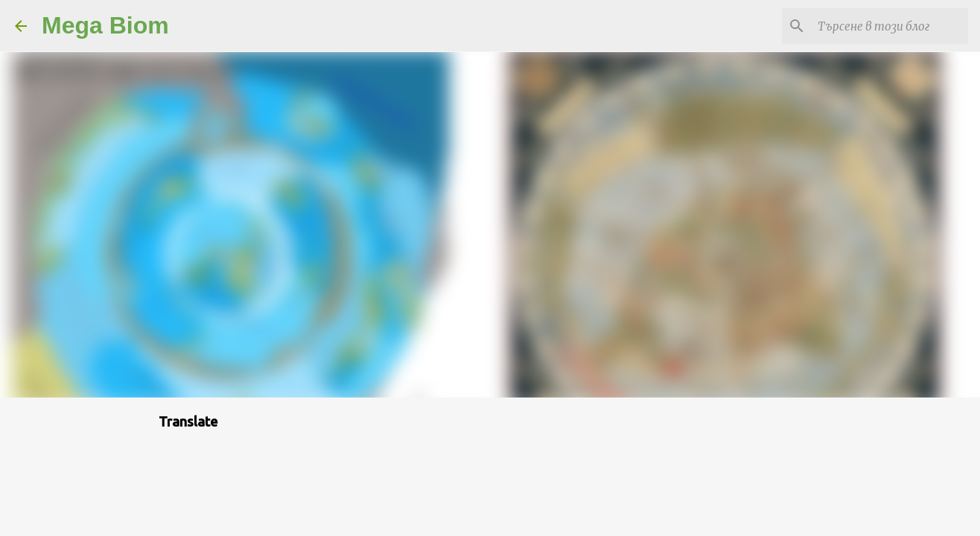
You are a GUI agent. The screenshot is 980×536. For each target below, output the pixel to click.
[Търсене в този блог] (890, 26)
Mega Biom (105, 25)
